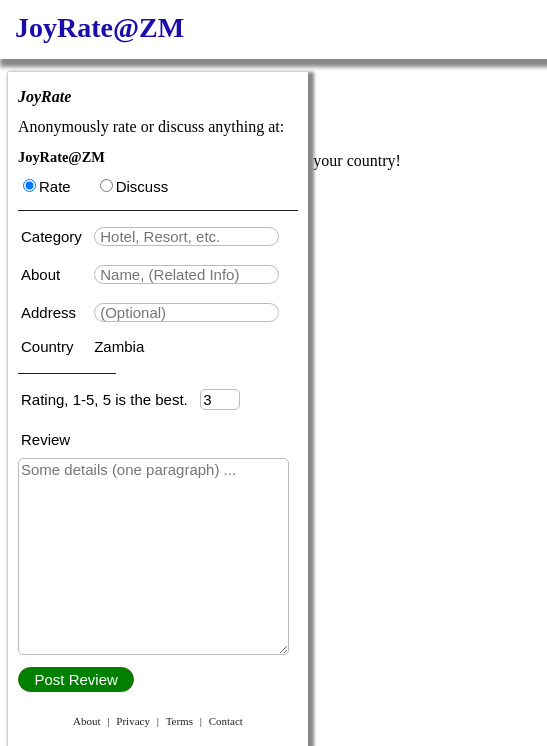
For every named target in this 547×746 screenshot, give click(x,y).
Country (49, 346)
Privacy (133, 721)
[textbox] (186, 236)
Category (55, 236)
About (42, 274)
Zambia (119, 346)
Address (50, 312)
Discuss (134, 186)
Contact (226, 721)
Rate (47, 186)
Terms (179, 721)
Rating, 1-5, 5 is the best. (110, 399)
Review (45, 439)
